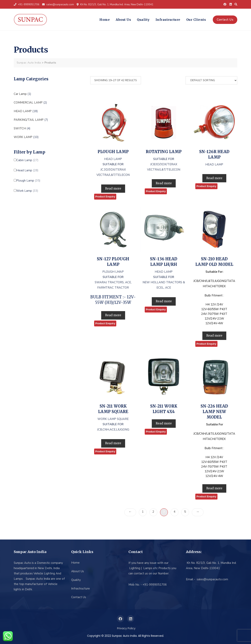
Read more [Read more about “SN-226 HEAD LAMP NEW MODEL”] (214, 488)
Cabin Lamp (27, 160)
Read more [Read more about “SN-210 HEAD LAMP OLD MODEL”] (214, 336)
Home (105, 20)
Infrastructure (168, 20)
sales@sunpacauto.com (58, 5)
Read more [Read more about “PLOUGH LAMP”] (113, 188)
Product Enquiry (105, 197)
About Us (123, 20)
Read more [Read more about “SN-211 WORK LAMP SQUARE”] (113, 443)
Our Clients (196, 20)
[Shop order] (211, 80)
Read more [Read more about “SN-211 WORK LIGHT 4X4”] (164, 423)
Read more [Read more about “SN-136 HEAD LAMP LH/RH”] (164, 301)
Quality (143, 20)
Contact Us (225, 20)
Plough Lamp (28, 181)
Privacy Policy (126, 628)
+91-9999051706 (27, 5)
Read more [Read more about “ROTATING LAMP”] (164, 183)
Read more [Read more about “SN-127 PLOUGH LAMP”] (113, 315)
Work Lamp (27, 191)
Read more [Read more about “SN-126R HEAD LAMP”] (214, 178)
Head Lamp (27, 170)
